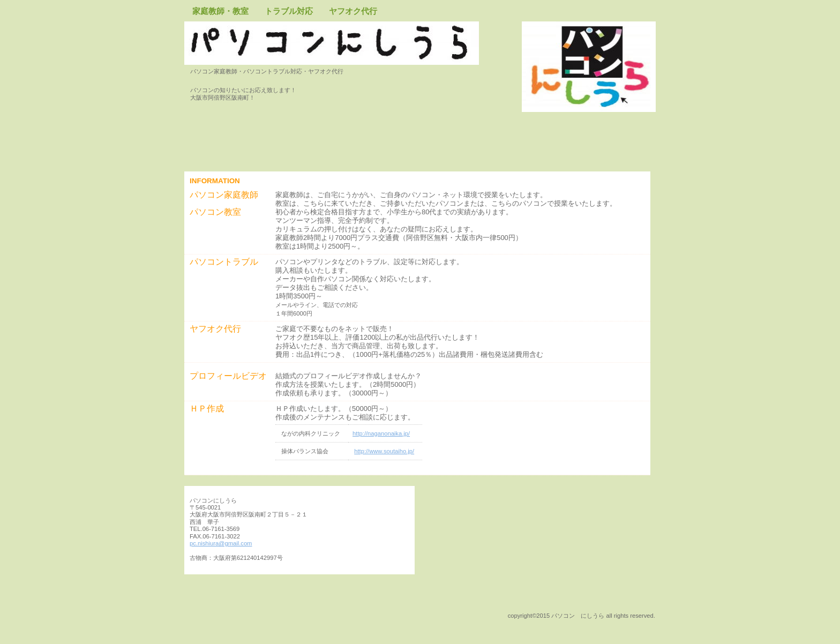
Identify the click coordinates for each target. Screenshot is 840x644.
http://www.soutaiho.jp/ (384, 451)
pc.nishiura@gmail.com (221, 543)
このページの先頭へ (224, 615)
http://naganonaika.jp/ (381, 433)
